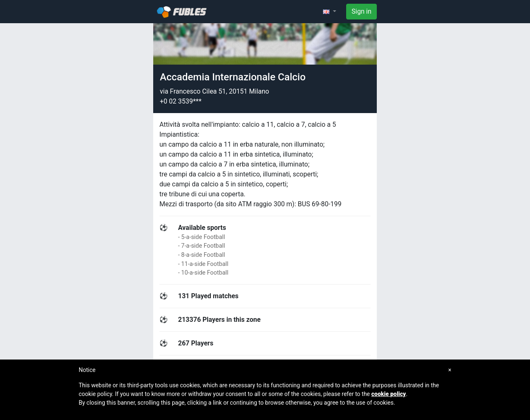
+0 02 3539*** (181, 101)
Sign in (361, 11)
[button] (330, 12)
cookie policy (389, 394)
